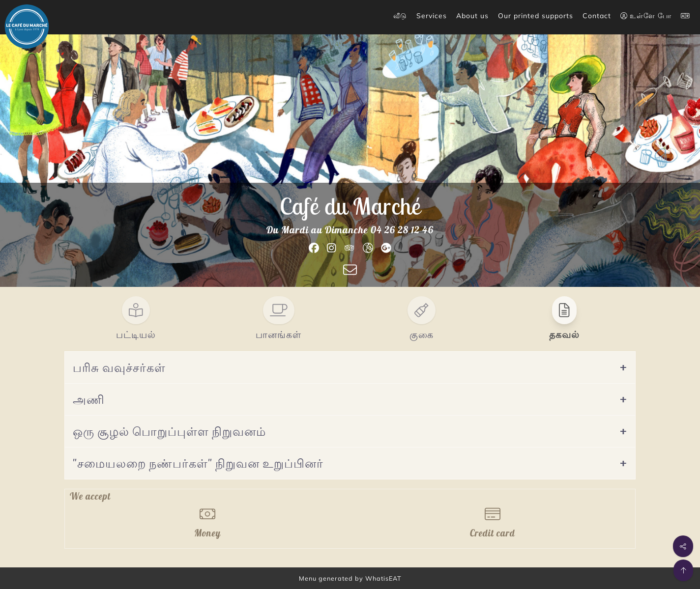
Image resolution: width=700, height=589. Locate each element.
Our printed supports (536, 16)
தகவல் (564, 335)
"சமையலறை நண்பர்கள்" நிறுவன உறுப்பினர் (198, 463)
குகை (422, 335)
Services (432, 16)
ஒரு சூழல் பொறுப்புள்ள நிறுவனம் (169, 431)
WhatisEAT (383, 578)
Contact (597, 16)
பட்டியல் (136, 335)
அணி (89, 399)
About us (472, 16)
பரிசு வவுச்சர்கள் (119, 367)
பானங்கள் (278, 335)
